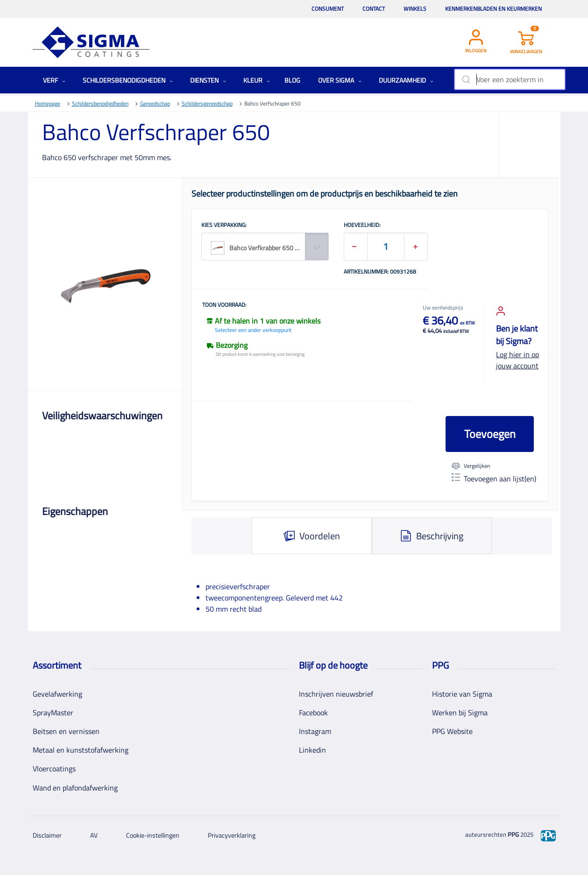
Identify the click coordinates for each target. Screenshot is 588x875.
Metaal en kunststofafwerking (81, 750)
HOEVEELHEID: (362, 226)
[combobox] (510, 79)
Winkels (415, 9)
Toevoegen (490, 434)
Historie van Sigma (462, 694)
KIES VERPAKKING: (224, 226)
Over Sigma (340, 80)
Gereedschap (155, 103)
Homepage (48, 103)
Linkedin (312, 750)
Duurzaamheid (406, 80)
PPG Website (452, 731)
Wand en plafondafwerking (75, 788)
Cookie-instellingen (153, 835)
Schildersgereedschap (207, 103)
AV (94, 835)
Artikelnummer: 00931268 (380, 272)
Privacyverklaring (232, 835)
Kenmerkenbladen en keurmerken (493, 9)
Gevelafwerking (57, 694)
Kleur (257, 80)
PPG (513, 834)
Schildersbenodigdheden (128, 80)
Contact (374, 9)
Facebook (313, 713)
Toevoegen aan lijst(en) (494, 479)
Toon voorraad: (224, 305)
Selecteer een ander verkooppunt (253, 330)
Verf (54, 80)
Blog (292, 80)
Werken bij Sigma (460, 713)
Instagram (315, 731)
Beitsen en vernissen (66, 731)
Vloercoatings (54, 769)
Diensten (208, 80)
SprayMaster (53, 713)
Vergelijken (471, 466)
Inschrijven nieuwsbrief (336, 694)
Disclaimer (47, 835)
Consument (328, 9)
